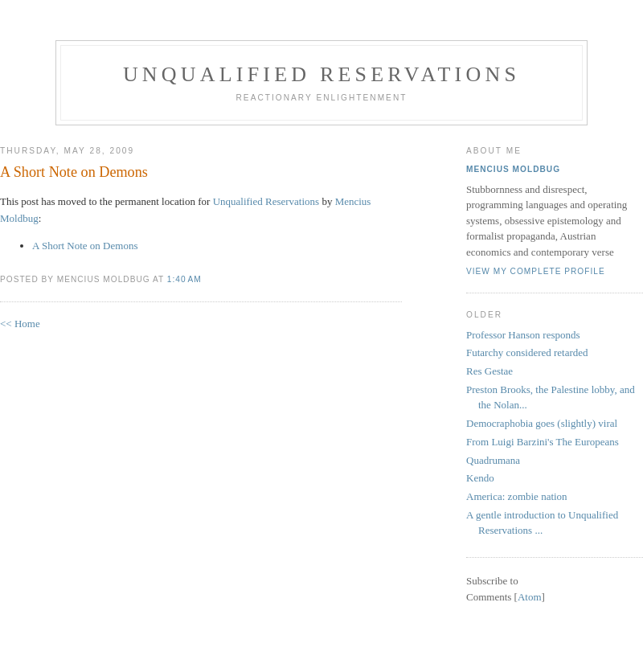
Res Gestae (489, 371)
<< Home (20, 324)
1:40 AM (184, 279)
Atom (530, 597)
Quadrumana (493, 460)
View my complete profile (536, 271)
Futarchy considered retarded (527, 352)
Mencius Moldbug (513, 169)
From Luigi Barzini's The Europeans (543, 442)
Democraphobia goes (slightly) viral (542, 423)
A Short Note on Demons (74, 172)
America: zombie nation (517, 496)
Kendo (480, 478)
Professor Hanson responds (523, 335)
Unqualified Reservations (321, 74)
